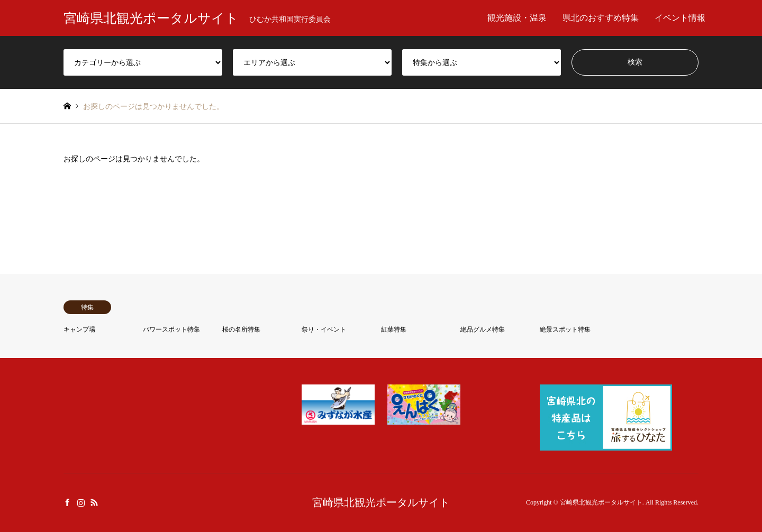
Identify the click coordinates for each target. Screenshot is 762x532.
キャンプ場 (79, 329)
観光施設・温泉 (517, 18)
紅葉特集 (394, 329)
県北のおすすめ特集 (601, 18)
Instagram (81, 502)
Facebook (67, 502)
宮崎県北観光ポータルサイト (381, 502)
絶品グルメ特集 (483, 329)
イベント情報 (680, 18)
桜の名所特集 (241, 329)
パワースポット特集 (171, 329)
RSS (94, 502)
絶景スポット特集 (565, 329)
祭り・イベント (324, 329)
